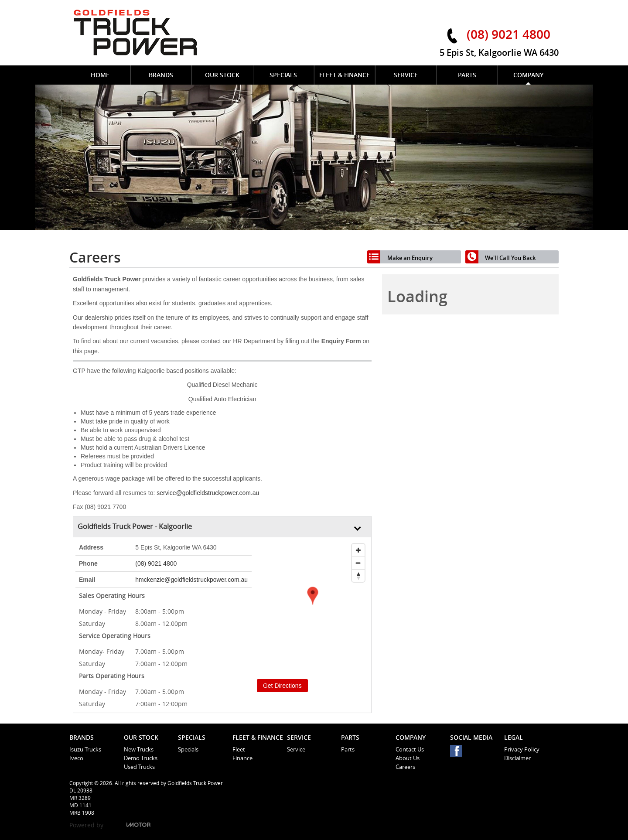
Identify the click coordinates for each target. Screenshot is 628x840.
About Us (408, 758)
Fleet (239, 749)
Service (296, 749)
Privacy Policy (522, 749)
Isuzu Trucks (85, 749)
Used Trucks (139, 767)
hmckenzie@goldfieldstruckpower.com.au (191, 580)
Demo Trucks (141, 758)
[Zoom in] (358, 550)
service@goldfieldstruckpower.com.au (208, 493)
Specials (188, 749)
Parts (348, 749)
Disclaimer (517, 758)
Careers (405, 767)
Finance (242, 758)
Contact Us (410, 749)
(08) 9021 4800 (509, 34)
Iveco (76, 758)
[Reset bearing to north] (358, 575)
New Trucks (139, 749)
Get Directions (282, 686)
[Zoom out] (358, 563)
